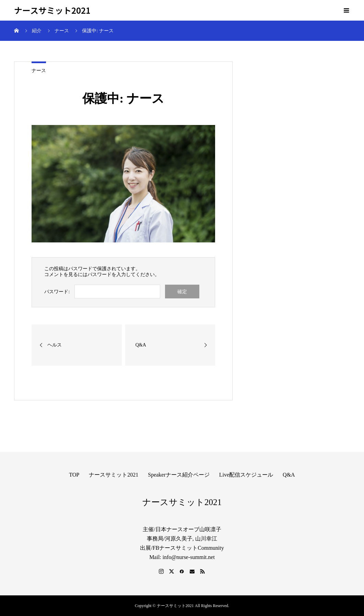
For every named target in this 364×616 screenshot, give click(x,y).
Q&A (289, 475)
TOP (74, 475)
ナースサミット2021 (52, 10)
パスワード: (57, 292)
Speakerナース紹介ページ (179, 475)
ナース (39, 71)
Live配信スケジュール (246, 475)
